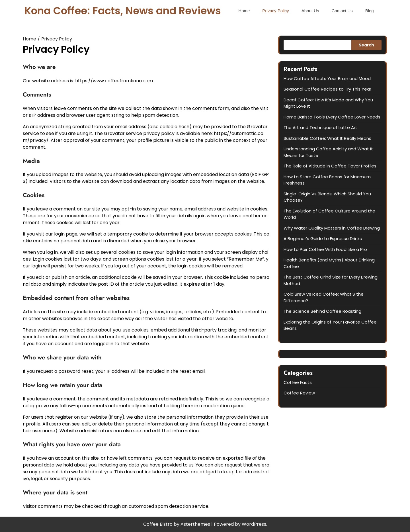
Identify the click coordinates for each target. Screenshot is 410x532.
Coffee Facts (298, 382)
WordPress (254, 524)
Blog (370, 11)
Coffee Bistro (158, 524)
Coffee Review (299, 393)
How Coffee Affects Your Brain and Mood (327, 78)
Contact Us (342, 11)
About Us (310, 11)
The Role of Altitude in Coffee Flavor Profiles (330, 166)
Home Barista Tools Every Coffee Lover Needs (332, 117)
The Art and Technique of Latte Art (320, 127)
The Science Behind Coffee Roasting (322, 311)
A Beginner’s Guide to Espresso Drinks (323, 239)
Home (244, 11)
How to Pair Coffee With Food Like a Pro (325, 249)
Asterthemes (195, 524)
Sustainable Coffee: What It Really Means (327, 138)
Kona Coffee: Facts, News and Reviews (123, 11)
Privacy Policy (275, 11)
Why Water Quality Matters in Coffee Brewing (332, 228)
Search (366, 45)
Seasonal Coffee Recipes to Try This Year (327, 89)
